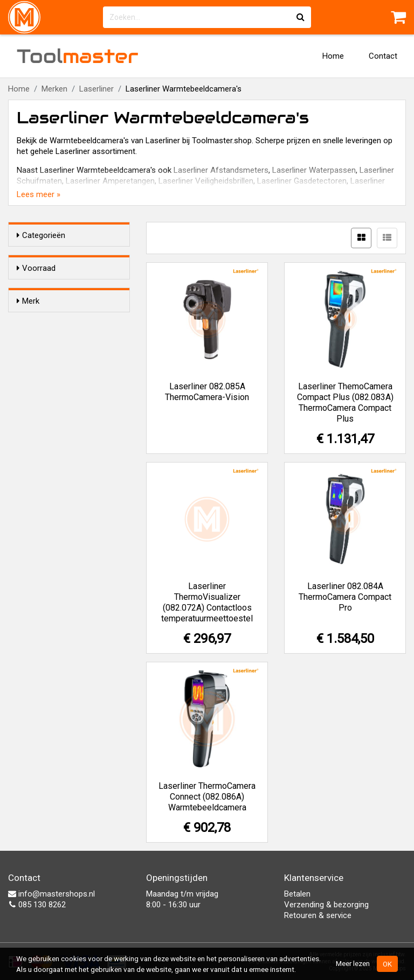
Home (333, 56)
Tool (78, 56)
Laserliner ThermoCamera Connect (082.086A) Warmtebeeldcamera (207, 797)
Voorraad (36, 268)
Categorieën (41, 235)
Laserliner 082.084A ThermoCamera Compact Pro (345, 597)
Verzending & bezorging (326, 905)
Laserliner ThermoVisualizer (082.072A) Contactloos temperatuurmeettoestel (207, 602)
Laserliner (96, 89)
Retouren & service (318, 915)
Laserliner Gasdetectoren (302, 181)
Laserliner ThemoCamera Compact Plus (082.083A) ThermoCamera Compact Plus (345, 402)
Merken (54, 89)
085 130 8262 (37, 905)
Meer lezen (353, 963)
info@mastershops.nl (51, 894)
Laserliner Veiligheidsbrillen (206, 181)
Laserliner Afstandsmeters (221, 170)
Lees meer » (39, 194)
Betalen (297, 894)
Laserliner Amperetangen (110, 181)
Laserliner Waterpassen (314, 170)
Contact (383, 56)
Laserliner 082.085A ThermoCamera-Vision (207, 392)
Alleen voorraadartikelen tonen (75, 289)
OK (387, 964)
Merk (28, 332)
